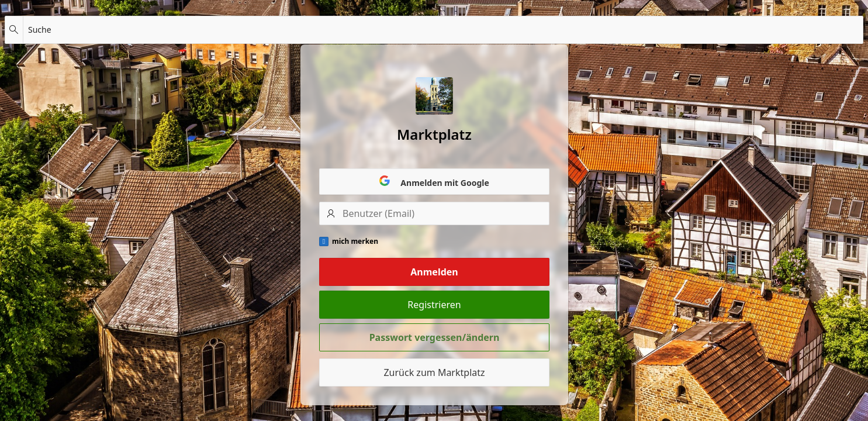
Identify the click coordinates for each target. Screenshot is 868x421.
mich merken (355, 241)
